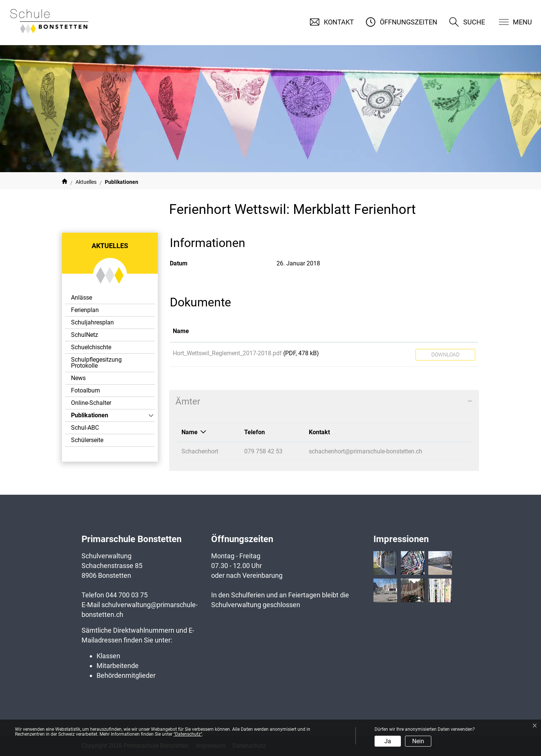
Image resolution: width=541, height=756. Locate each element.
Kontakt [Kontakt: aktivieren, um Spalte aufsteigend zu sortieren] (319, 432)
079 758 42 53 (263, 451)
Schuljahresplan (92, 322)
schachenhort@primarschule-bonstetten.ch (366, 451)
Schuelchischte (91, 347)
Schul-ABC (85, 428)
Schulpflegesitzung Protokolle (96, 363)
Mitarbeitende (118, 666)
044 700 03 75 (127, 595)
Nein (418, 741)
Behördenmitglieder (126, 675)
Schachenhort (200, 451)
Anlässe (82, 298)
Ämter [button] (188, 401)
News (78, 378)
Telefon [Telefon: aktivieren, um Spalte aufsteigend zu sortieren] (255, 432)
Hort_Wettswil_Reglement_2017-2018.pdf (227, 353)
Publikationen (91, 417)
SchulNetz (85, 335)
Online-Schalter (91, 403)
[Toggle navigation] (511, 22)
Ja (388, 741)
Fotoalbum (85, 390)
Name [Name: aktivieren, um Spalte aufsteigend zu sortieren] (181, 331)
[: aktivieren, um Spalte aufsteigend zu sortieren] (445, 332)
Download (445, 355)
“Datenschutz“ (188, 734)
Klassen (108, 656)
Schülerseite (87, 440)
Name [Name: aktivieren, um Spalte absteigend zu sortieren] (190, 432)
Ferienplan (85, 310)
